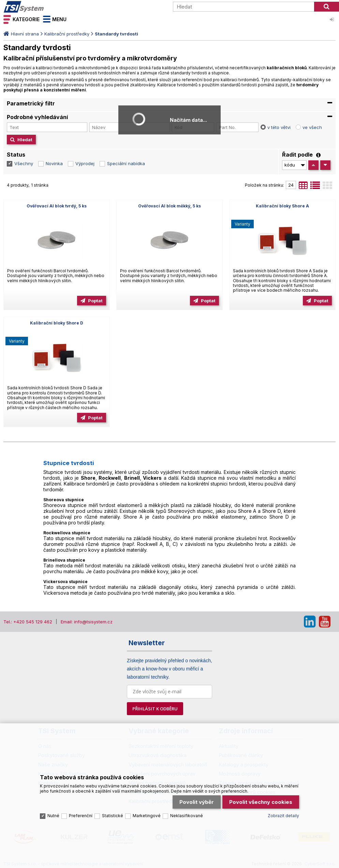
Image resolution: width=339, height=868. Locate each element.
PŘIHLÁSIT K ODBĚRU (155, 709)
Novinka (54, 163)
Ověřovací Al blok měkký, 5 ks (169, 206)
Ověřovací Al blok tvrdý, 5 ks (57, 206)
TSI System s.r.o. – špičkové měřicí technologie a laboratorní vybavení (43, 7)
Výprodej (85, 163)
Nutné (53, 816)
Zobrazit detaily (283, 816)
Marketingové (147, 816)
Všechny (24, 163)
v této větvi (279, 127)
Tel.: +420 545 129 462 (28, 622)
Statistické (113, 816)
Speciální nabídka (126, 163)
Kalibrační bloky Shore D (57, 323)
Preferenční (81, 816)
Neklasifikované (187, 816)
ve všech (312, 127)
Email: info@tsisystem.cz (87, 622)
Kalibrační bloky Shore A (282, 206)
